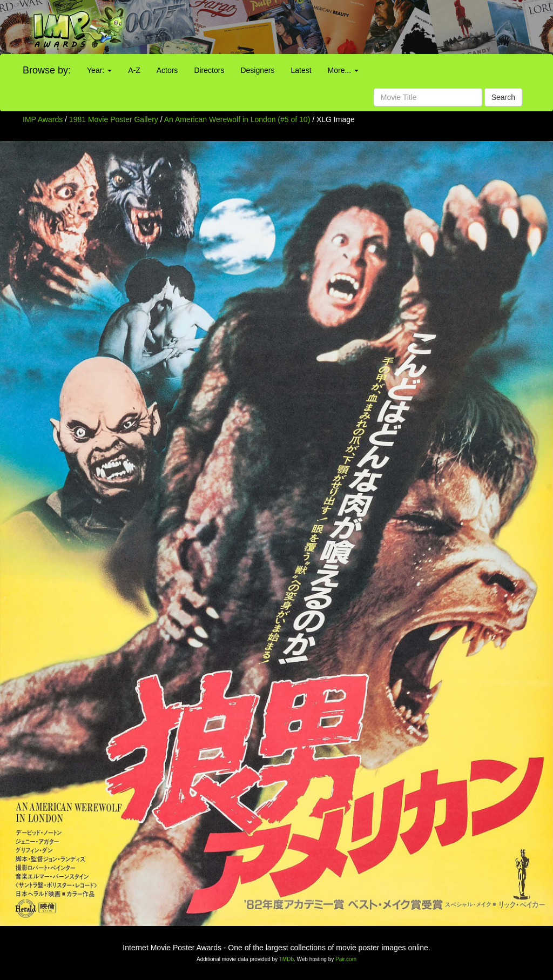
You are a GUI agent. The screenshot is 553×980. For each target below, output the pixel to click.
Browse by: (47, 70)
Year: (99, 70)
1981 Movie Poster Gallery (114, 119)
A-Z (134, 70)
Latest (301, 70)
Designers (257, 70)
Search (503, 97)
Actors (167, 70)
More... (343, 70)
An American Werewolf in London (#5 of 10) (237, 119)
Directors (209, 70)
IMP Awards (43, 119)
